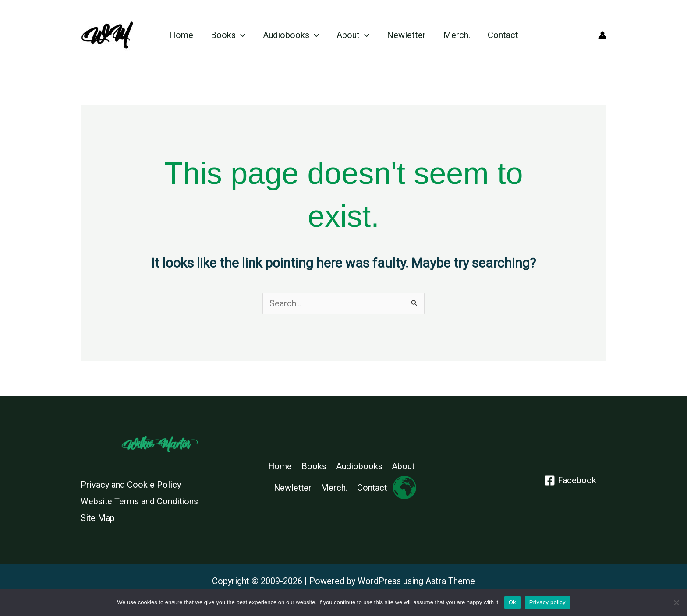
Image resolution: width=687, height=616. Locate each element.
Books (228, 35)
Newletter (406, 35)
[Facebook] (570, 480)
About (353, 35)
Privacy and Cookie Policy (131, 485)
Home (181, 35)
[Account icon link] (602, 35)
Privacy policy (547, 602)
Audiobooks (291, 35)
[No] (676, 602)
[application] (241, 35)
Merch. (457, 35)
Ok (512, 602)
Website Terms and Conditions (140, 501)
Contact (503, 35)
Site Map (98, 517)
